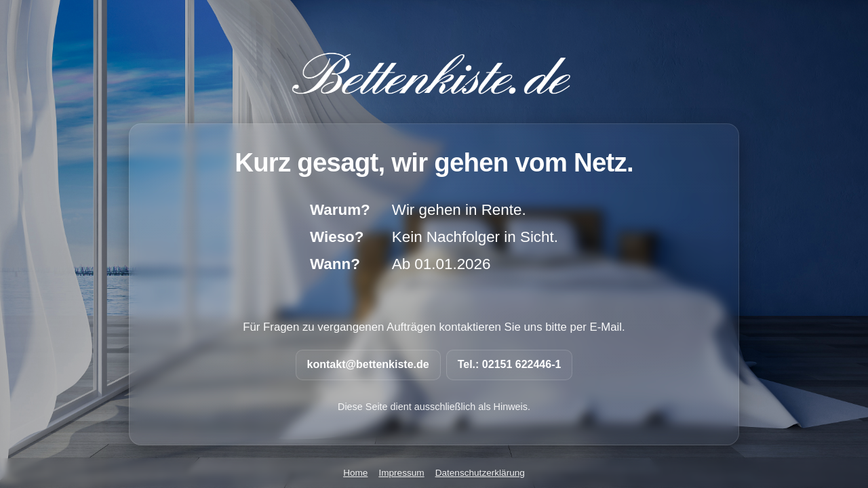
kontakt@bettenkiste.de (368, 364)
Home (355, 473)
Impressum (401, 473)
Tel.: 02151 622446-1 (510, 364)
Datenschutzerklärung (480, 473)
